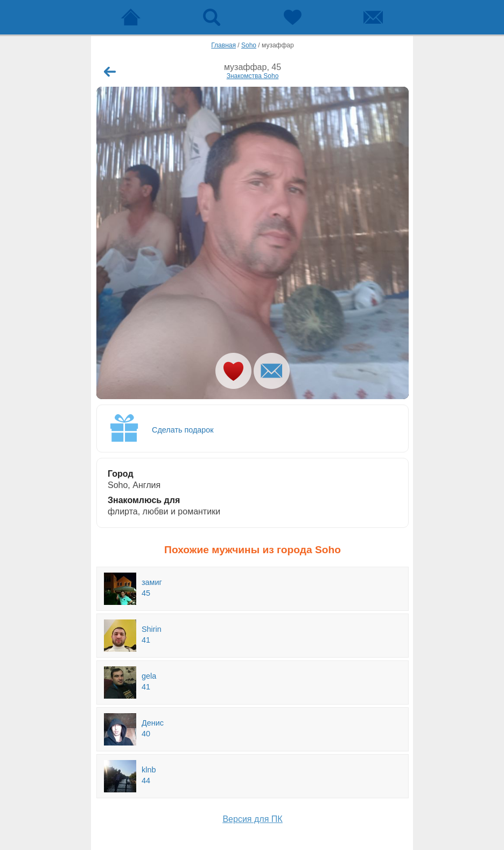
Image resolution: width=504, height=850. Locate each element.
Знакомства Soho (253, 76)
